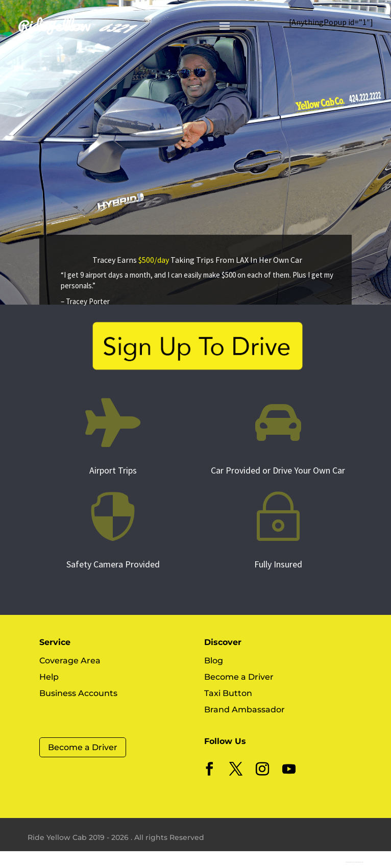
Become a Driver (83, 747)
